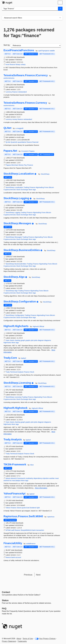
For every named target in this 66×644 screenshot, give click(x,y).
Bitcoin (51, 187)
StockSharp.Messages (17, 223)
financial (35, 142)
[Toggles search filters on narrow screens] (60, 18)
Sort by (7, 45)
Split (38, 508)
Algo (16, 291)
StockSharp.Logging (16, 198)
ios (10, 480)
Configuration (19, 315)
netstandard (22, 92)
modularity (29, 478)
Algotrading (40, 187)
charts (12, 340)
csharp (23, 64)
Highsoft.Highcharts (16, 326)
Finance (30, 165)
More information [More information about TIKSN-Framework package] (41, 488)
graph (23, 340)
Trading (26, 187)
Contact (6, 592)
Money (21, 165)
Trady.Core (10, 358)
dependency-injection (41, 478)
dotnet (8, 478)
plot (32, 340)
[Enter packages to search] (30, 9)
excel (8, 64)
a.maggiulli (19, 128)
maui (57, 478)
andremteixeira (9, 78)
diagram (41, 340)
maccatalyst (16, 480)
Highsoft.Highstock (16, 408)
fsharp (18, 64)
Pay (25, 165)
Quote (24, 508)
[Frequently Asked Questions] (4, 608)
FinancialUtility (13, 543)
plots (36, 340)
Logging (17, 212)
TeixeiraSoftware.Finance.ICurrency (26, 75)
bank (34, 530)
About (19, 639)
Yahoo (8, 508)
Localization (19, 187)
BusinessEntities (20, 264)
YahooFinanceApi (15, 494)
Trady (8, 372)
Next (38, 575)
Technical (14, 372)
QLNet (8, 128)
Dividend (33, 508)
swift (13, 530)
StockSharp (45, 174)
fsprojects (46, 51)
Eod (28, 508)
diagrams (48, 340)
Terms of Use (28, 639)
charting (17, 340)
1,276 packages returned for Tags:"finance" (29, 33)
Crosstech (25, 151)
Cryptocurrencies (10, 190)
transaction (40, 530)
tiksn (32, 465)
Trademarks (22, 641)
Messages (18, 237)
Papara (32, 151)
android (6, 480)
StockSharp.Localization (19, 174)
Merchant (15, 165)
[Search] (60, 9)
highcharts (7, 343)
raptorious (51, 517)
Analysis (20, 372)
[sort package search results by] (36, 46)
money (15, 119)
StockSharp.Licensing (17, 383)
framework (21, 478)
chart (7, 340)
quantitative (22, 142)
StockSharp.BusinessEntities (22, 250)
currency (9, 92)
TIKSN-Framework (15, 464)
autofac (52, 478)
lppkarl (23, 358)
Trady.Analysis (13, 439)
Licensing (18, 397)
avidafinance (31, 544)
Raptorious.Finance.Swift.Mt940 (23, 516)
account (18, 557)
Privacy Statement (9, 641)
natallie (52, 51)
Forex (46, 187)
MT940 (8, 530)
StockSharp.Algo (14, 277)
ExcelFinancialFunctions (19, 50)
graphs (28, 340)
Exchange (25, 190)
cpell (40, 51)
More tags (32, 190)
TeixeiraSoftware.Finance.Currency (25, 103)
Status (5, 600)
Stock (18, 190)
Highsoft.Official (38, 326)
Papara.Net (10, 151)
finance (13, 64)
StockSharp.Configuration (20, 302)
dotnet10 (14, 478)
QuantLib (14, 142)
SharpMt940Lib (26, 530)
